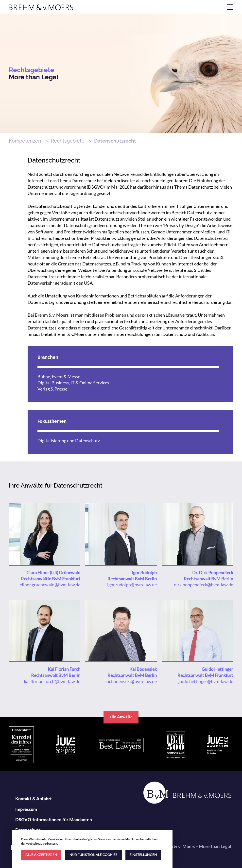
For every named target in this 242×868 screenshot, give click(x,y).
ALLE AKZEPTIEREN (41, 855)
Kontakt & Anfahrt (34, 799)
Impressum (26, 810)
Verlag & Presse (52, 389)
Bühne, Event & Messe (59, 377)
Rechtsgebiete (68, 141)
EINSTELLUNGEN (143, 855)
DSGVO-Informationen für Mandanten (54, 820)
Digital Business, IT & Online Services (73, 383)
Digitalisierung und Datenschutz (69, 441)
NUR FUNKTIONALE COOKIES (94, 855)
